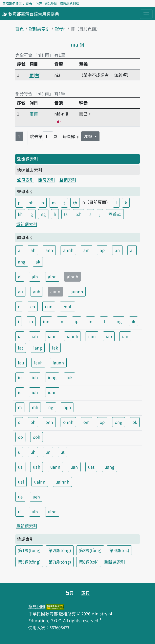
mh (35, 407)
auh (37, 291)
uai (21, 482)
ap (102, 250)
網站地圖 (51, 3)
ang (22, 262)
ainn (52, 277)
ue (20, 497)
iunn (52, 392)
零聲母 (115, 214)
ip (77, 321)
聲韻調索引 (39, 29)
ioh (35, 377)
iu (20, 392)
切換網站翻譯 (69, 3)
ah (33, 250)
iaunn (58, 363)
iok (70, 377)
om (86, 422)
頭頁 (86, 593)
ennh (68, 306)
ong (119, 422)
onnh (68, 422)
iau (21, 363)
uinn (52, 512)
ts (66, 214)
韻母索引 (47, 180)
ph (31, 203)
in (91, 321)
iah (35, 336)
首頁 (20, 29)
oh (33, 422)
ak (38, 262)
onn (49, 422)
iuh (35, 392)
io (20, 377)
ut (63, 452)
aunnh (77, 291)
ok (135, 422)
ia (20, 336)
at (132, 250)
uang (109, 467)
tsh (79, 214)
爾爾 (34, 114)
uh (33, 452)
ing (119, 321)
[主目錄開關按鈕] (146, 14)
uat (91, 467)
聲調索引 (68, 180)
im (62, 321)
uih (35, 512)
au (20, 291)
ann (49, 250)
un (48, 452)
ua (20, 467)
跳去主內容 (34, 3)
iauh (38, 363)
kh (20, 214)
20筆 (89, 136)
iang (38, 348)
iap (109, 336)
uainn (40, 482)
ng (43, 214)
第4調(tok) (119, 550)
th (75, 203)
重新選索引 (27, 224)
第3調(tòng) (90, 550)
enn (49, 306)
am (86, 250)
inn (46, 321)
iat (21, 348)
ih (31, 321)
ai (20, 277)
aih (35, 277)
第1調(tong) (29, 550)
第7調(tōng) (60, 562)
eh (33, 306)
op (102, 422)
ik (134, 321)
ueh (36, 497)
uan (74, 467)
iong (52, 377)
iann (52, 336)
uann (55, 467)
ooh (37, 437)
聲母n (60, 29)
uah (37, 467)
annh (68, 250)
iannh (72, 336)
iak (55, 348)
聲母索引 (25, 180)
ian (125, 336)
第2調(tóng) (60, 550)
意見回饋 (37, 606)
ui (20, 512)
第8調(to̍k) (89, 562)
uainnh (62, 482)
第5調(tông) (29, 562)
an (117, 250)
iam (92, 336)
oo (20, 437)
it (104, 321)
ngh (67, 407)
